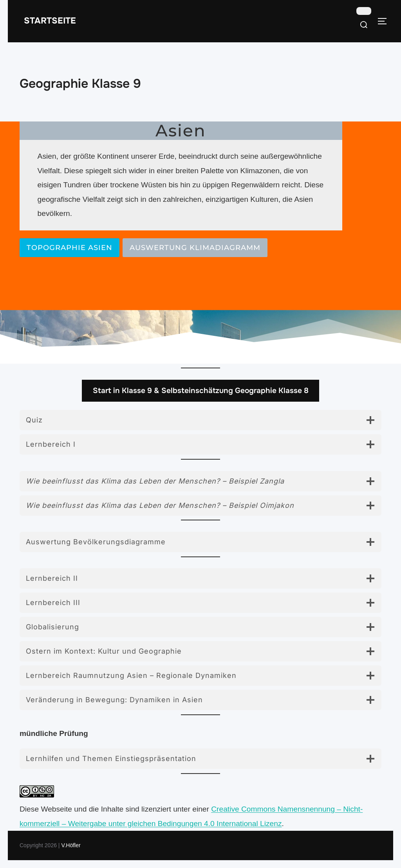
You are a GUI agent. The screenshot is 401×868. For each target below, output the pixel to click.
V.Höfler (71, 845)
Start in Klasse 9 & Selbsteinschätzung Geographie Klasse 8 (201, 391)
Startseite (50, 21)
